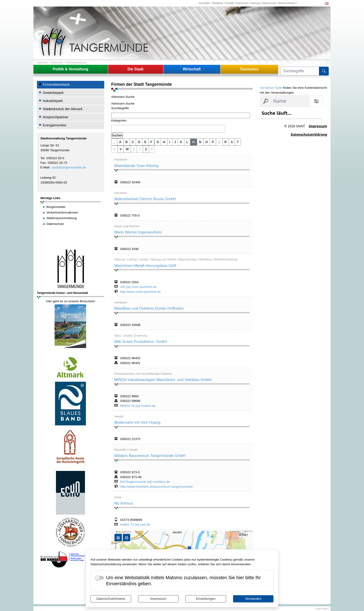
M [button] (194, 142)
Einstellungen (206, 599)
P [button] (213, 142)
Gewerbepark (53, 93)
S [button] (232, 142)
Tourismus (249, 69)
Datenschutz (269, 3)
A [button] (120, 142)
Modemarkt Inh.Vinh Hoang (137, 422)
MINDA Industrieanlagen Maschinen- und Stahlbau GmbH (163, 380)
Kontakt (230, 3)
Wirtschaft (57, 62)
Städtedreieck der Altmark (63, 109)
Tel (42, 158)
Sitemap (256, 3)
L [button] (187, 142)
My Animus (124, 503)
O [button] (206, 142)
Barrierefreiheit (287, 3)
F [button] (151, 142)
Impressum (158, 599)
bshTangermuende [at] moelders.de (145, 482)
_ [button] (114, 142)
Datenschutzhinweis (111, 599)
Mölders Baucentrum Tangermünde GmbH (150, 456)
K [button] (181, 142)
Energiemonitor (55, 125)
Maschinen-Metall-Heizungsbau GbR (145, 266)
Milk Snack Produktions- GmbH (141, 342)
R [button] (226, 142)
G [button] (158, 142)
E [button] (145, 142)
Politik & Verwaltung (70, 69)
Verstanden (253, 599)
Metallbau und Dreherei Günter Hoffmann (149, 308)
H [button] (164, 142)
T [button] (238, 142)
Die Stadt (135, 69)
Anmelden (205, 3)
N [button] (200, 142)
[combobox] (168, 129)
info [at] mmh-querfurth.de (138, 287)
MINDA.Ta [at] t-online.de (138, 406)
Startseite (42, 62)
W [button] (127, 149)
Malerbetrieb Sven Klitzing (136, 166)
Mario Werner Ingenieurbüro (138, 232)
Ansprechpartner (56, 117)
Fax (43, 163)
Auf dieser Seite (271, 88)
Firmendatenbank (77, 62)
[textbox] (114, 129)
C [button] (133, 142)
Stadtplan (218, 3)
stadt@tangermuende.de (69, 167)
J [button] (175, 142)
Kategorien (119, 120)
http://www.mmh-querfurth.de (141, 292)
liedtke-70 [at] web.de (135, 525)
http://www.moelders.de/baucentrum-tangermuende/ (157, 487)
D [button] (139, 142)
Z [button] (146, 149)
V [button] (121, 149)
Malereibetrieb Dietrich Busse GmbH (145, 199)
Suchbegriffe (120, 108)
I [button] (170, 142)
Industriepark (53, 101)
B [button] (127, 142)
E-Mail (45, 167)
